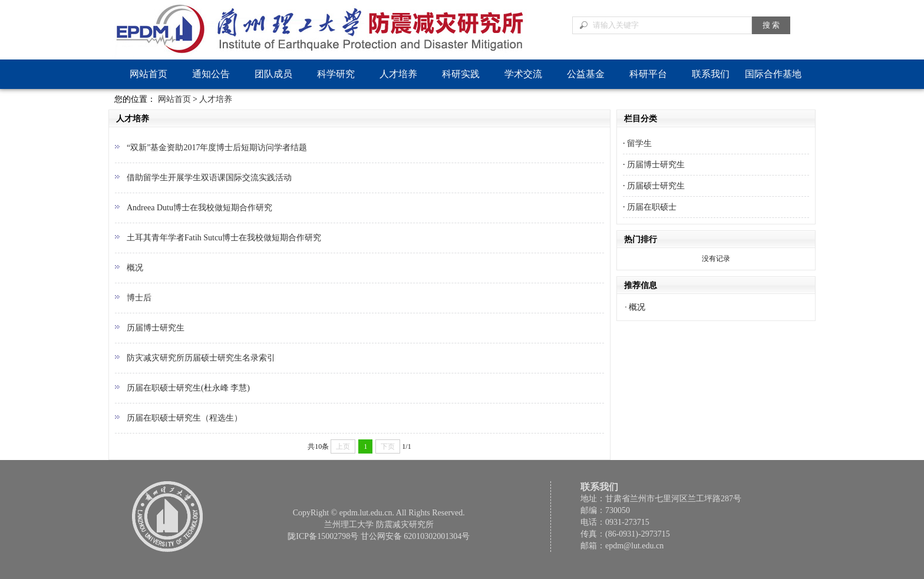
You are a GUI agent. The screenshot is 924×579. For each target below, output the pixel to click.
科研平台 (648, 74)
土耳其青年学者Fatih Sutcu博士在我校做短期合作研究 (224, 238)
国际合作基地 (773, 74)
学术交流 (523, 74)
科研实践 (461, 74)
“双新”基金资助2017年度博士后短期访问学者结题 (217, 148)
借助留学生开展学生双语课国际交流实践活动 (209, 178)
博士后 (139, 298)
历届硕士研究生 (656, 186)
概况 (135, 268)
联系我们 (711, 74)
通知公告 (211, 74)
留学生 (639, 143)
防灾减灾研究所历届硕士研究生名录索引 (201, 358)
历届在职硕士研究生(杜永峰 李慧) (188, 388)
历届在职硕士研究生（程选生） (184, 418)
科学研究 (336, 74)
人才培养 (398, 74)
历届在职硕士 (652, 207)
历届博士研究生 (156, 328)
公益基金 (586, 74)
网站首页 (148, 74)
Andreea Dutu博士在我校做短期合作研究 (199, 208)
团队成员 (273, 74)
